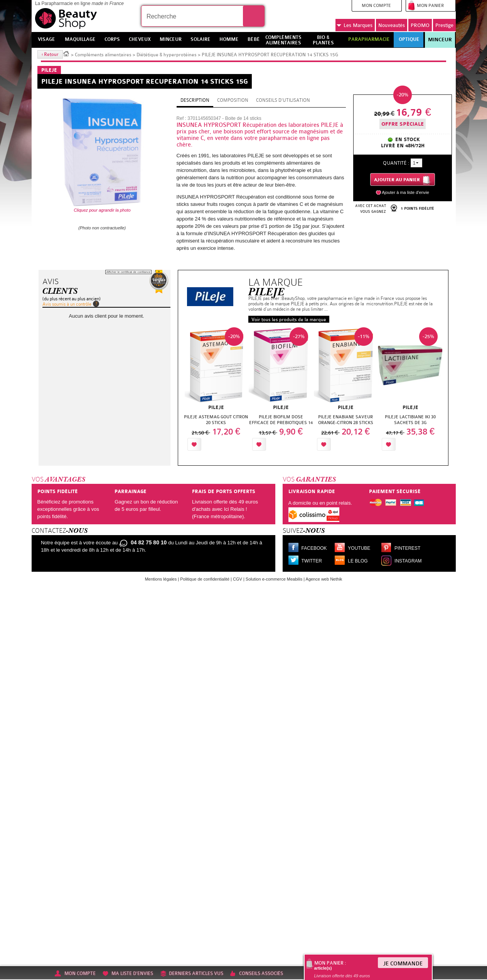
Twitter (312, 561)
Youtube (359, 548)
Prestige (444, 25)
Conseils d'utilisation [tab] (283, 100)
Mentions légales (161, 579)
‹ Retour (50, 54)
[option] (216, 391)
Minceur (440, 40)
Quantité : (396, 163)
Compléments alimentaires (103, 55)
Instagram (408, 561)
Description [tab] (195, 100)
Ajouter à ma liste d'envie (405, 192)
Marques (355, 25)
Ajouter (221, 444)
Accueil (66, 53)
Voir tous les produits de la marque (289, 320)
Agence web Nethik (324, 579)
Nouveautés (392, 25)
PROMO (420, 25)
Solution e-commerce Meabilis (274, 579)
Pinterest (407, 548)
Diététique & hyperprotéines (167, 55)
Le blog (358, 561)
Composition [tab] (233, 100)
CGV (238, 579)
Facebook (314, 548)
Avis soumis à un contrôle (67, 304)
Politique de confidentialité (205, 579)
